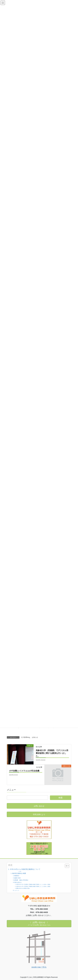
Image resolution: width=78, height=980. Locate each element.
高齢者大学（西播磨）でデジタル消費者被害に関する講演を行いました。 (52, 753)
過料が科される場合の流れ (23, 888)
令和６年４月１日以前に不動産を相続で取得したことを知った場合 (33, 886)
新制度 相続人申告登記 (21, 880)
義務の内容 (17, 878)
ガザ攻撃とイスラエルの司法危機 (25, 771)
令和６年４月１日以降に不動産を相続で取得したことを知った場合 (33, 884)
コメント (17, 890)
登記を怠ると (18, 882)
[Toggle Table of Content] (66, 866)
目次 (20, 871)
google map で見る (39, 967)
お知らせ (35, 737)
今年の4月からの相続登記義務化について (25, 869)
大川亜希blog (25, 737)
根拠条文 (17, 876)
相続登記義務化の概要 (19, 873)
